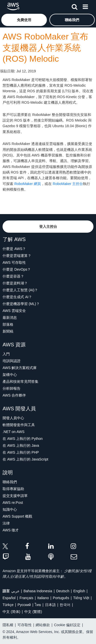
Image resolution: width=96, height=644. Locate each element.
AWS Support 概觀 (17, 516)
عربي (15, 591)
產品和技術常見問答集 (20, 382)
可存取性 (25, 625)
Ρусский (24, 605)
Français (26, 598)
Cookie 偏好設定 (67, 625)
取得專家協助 (13, 489)
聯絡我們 (10, 482)
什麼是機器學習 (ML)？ (21, 304)
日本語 (50, 605)
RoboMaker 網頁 (28, 184)
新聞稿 (8, 331)
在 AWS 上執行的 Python (23, 439)
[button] (24, 20)
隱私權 (8, 625)
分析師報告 (12, 388)
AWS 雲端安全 (14, 311)
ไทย (38, 605)
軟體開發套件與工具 (19, 425)
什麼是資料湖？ (15, 283)
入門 (6, 354)
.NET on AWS (14, 432)
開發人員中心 (13, 418)
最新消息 (10, 318)
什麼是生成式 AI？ (17, 297)
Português (61, 598)
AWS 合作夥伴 (14, 395)
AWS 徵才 (11, 530)
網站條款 (43, 625)
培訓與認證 (12, 361)
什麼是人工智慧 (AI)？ (20, 290)
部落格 (8, 324)
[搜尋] (74, 6)
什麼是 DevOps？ (17, 269)
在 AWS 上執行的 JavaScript (25, 459)
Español (9, 598)
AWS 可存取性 (14, 262)
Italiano (43, 598)
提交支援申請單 (15, 496)
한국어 (65, 605)
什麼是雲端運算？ (17, 256)
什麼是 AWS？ (14, 249)
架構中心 (10, 375)
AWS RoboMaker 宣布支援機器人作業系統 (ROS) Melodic (45, 48)
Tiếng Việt (81, 598)
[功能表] (85, 6)
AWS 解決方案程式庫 (20, 368)
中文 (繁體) (33, 612)
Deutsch (63, 591)
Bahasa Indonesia (38, 591)
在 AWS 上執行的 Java (21, 445)
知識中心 (10, 509)
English (79, 591)
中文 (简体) (11, 612)
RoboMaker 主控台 (68, 184)
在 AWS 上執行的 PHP (21, 452)
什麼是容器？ (13, 276)
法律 (6, 523)
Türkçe (8, 605)
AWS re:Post (13, 503)
